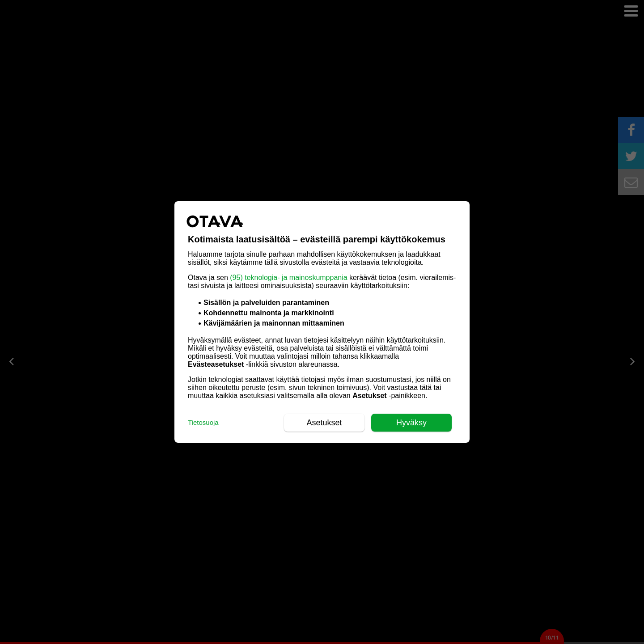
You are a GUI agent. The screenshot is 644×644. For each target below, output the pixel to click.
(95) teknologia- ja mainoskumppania (288, 278)
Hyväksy (411, 423)
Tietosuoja (203, 422)
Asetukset (324, 423)
